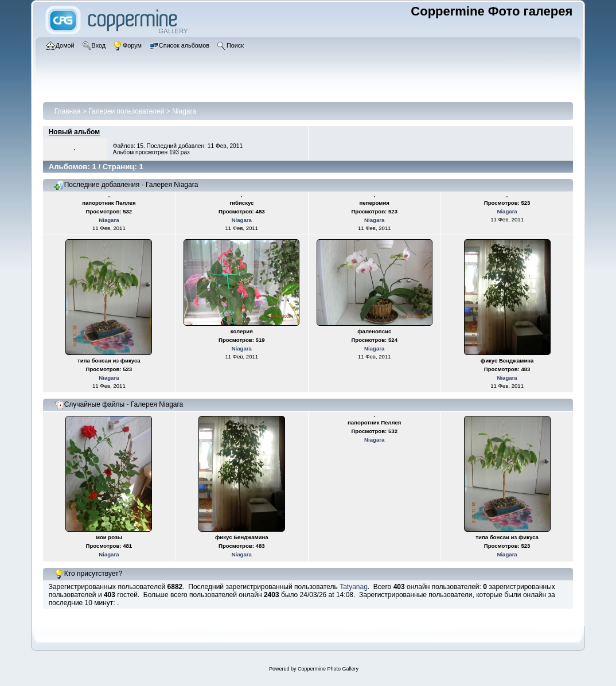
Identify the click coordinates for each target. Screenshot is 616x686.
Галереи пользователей (126, 111)
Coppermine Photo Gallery (328, 669)
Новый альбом (74, 132)
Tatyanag (354, 587)
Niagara (184, 111)
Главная (68, 111)
